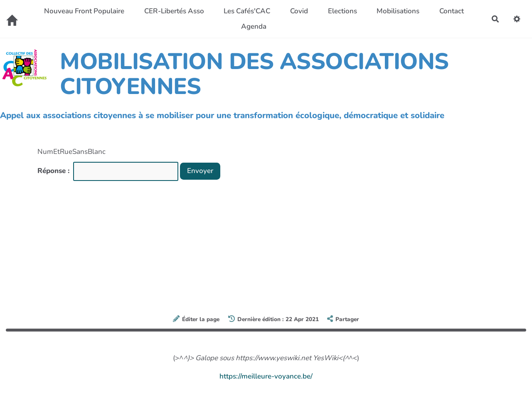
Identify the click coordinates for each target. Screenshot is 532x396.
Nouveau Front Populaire (84, 11)
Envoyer (200, 171)
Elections (342, 11)
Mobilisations (398, 11)
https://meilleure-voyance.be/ (266, 376)
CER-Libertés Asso (174, 11)
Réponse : (54, 171)
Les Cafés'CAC (247, 11)
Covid (299, 11)
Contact (452, 11)
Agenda (254, 26)
